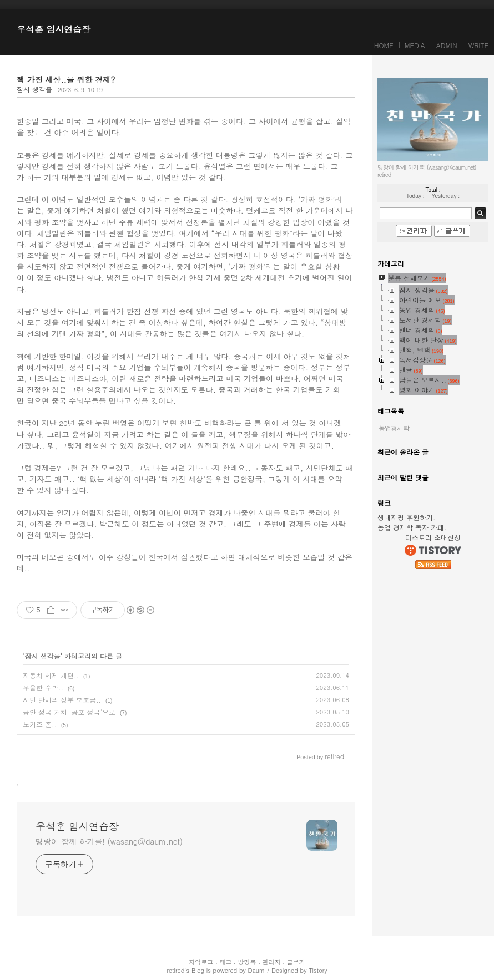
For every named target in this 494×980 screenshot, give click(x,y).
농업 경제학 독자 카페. (412, 527)
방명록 (247, 962)
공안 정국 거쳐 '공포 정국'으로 (69, 712)
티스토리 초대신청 (433, 537)
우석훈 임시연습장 (54, 29)
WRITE (478, 45)
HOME (384, 45)
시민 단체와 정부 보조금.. (62, 700)
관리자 (272, 962)
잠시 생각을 (34, 89)
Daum (256, 970)
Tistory (318, 970)
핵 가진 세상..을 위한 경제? (66, 79)
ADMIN (447, 45)
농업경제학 (394, 428)
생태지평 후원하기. (407, 517)
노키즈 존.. (40, 724)
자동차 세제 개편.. (51, 675)
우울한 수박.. (43, 687)
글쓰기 (296, 962)
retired (175, 970)
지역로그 (201, 962)
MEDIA (415, 45)
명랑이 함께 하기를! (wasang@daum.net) (109, 841)
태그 (225, 962)
